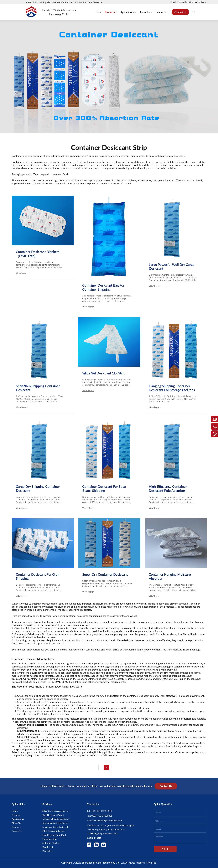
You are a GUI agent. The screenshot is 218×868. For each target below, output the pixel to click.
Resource (16, 827)
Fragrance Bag (49, 839)
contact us (63, 714)
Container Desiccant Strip (55, 823)
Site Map (151, 863)
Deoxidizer (48, 851)
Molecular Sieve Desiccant (55, 827)
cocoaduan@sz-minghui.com (108, 820)
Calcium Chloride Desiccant (56, 819)
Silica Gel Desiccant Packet (55, 811)
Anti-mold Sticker (51, 843)
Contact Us (166, 786)
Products (16, 815)
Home (15, 811)
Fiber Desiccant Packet (54, 831)
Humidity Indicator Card (54, 835)
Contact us (17, 831)
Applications (18, 819)
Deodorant (48, 847)
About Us (16, 823)
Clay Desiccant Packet (53, 815)
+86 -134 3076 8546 (101, 811)
